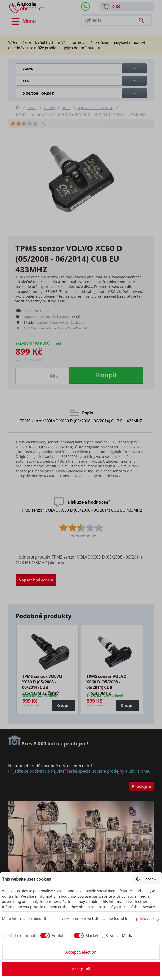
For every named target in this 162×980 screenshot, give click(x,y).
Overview (146, 879)
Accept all (81, 969)
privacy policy (148, 918)
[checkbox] (19, 936)
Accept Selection (81, 952)
